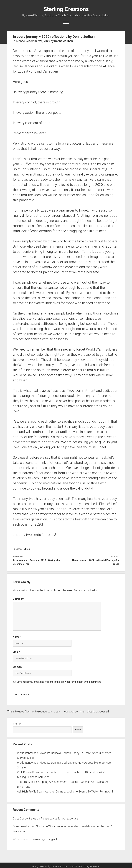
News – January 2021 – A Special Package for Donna (96, 562)
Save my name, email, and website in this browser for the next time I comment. (59, 682)
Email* (16, 652)
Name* (17, 637)
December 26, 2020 (38, 41)
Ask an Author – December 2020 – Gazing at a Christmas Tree (36, 562)
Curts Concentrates (25, 818)
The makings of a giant (44, 839)
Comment (19, 599)
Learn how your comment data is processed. (82, 711)
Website (18, 667)
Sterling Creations (66, 9)
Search (17, 724)
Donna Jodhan (64, 41)
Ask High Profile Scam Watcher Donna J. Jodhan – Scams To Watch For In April (65, 791)
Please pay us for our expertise (59, 818)
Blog (28, 549)
